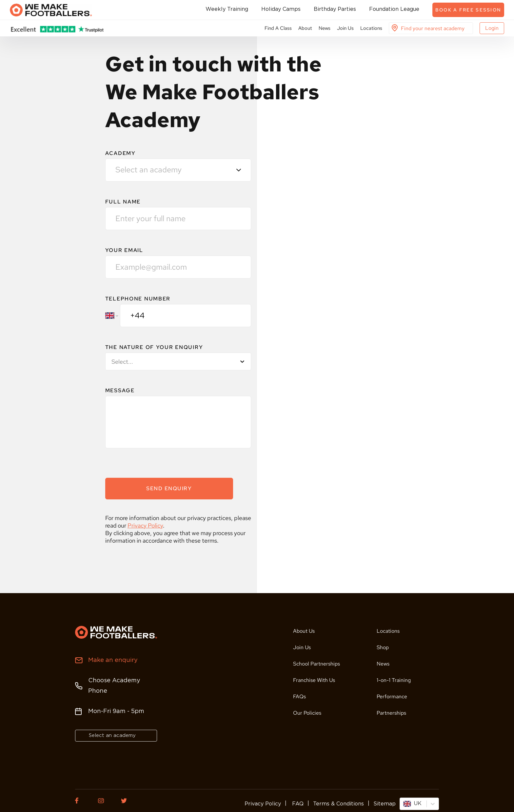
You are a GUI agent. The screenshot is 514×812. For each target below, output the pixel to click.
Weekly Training (227, 9)
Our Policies (307, 713)
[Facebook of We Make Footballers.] (82, 801)
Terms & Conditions (338, 804)
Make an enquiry (113, 660)
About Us (304, 631)
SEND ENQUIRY (169, 488)
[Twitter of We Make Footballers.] (128, 801)
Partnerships (391, 713)
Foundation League (394, 9)
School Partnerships (316, 664)
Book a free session (468, 10)
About (305, 28)
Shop (383, 647)
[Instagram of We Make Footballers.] (105, 801)
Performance (392, 696)
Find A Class (278, 28)
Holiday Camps (281, 9)
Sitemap (385, 804)
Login (492, 28)
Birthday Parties (335, 9)
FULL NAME (123, 202)
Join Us (345, 28)
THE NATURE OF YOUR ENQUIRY (154, 347)
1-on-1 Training (394, 680)
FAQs (299, 696)
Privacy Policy (145, 525)
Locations (371, 28)
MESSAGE (120, 390)
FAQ (297, 804)
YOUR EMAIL (124, 250)
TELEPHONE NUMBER (138, 299)
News (325, 28)
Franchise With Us (314, 680)
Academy (120, 153)
